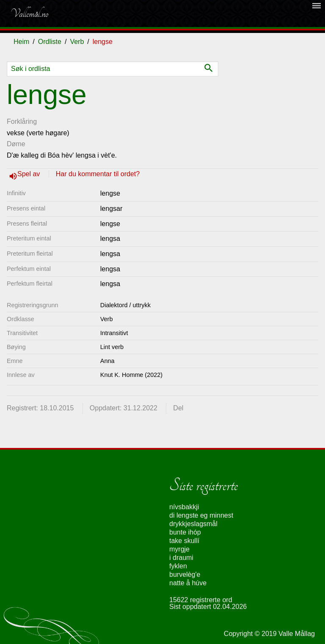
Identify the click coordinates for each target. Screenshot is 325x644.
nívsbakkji (184, 507)
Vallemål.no (29, 14)
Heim (21, 42)
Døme (16, 144)
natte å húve (188, 583)
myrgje (179, 549)
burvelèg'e (185, 574)
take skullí (184, 541)
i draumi (181, 558)
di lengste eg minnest (201, 515)
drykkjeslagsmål (193, 524)
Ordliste (50, 42)
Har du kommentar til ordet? (98, 174)
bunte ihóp (185, 532)
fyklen (178, 566)
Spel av (30, 174)
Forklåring (22, 121)
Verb (77, 42)
